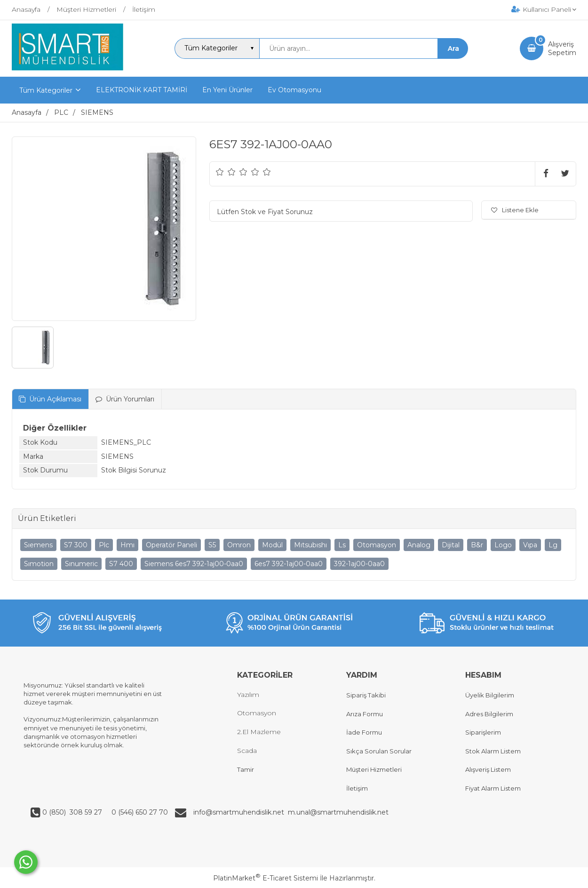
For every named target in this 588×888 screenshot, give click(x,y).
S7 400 (121, 564)
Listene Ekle (515, 210)
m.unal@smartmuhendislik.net (338, 812)
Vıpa (530, 545)
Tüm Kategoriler (46, 90)
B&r (477, 545)
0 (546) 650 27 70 (139, 812)
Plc (104, 545)
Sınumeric (81, 564)
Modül (272, 545)
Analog (419, 545)
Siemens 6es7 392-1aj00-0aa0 (194, 564)
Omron (239, 545)
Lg (553, 545)
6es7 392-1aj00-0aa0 (289, 564)
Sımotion (39, 564)
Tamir (246, 769)
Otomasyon (377, 545)
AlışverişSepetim (562, 48)
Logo (503, 545)
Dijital (451, 545)
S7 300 (76, 545)
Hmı (127, 545)
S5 (212, 545)
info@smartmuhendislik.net (241, 812)
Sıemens (38, 545)
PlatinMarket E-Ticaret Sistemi (266, 878)
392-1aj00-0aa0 (359, 564)
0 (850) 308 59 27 (73, 812)
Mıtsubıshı (310, 545)
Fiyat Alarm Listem (493, 788)
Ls (342, 545)
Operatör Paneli (171, 545)
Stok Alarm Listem (493, 751)
